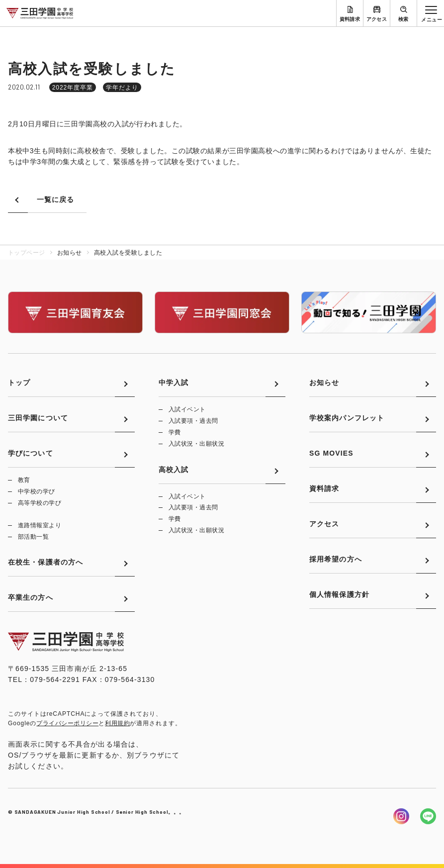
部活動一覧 (33, 537)
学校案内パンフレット (347, 418)
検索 (403, 19)
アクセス (377, 19)
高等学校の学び (40, 503)
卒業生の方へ (31, 597)
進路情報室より (40, 525)
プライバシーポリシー (67, 723)
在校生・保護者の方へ (45, 562)
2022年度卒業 (73, 88)
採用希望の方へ (336, 559)
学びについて (31, 453)
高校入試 (174, 470)
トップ (19, 383)
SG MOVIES (331, 453)
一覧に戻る (56, 199)
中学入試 (174, 383)
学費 (175, 432)
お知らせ (324, 383)
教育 (24, 480)
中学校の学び (37, 491)
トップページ (27, 253)
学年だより (122, 88)
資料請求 (350, 19)
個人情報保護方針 (339, 594)
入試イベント (187, 409)
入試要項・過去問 (193, 421)
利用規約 (117, 723)
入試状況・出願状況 (196, 444)
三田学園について (38, 418)
